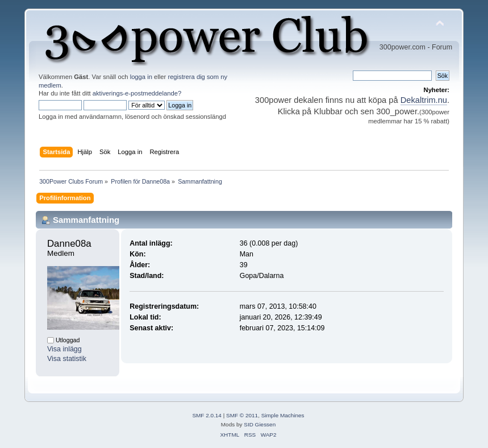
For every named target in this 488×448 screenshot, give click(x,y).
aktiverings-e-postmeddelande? (137, 93)
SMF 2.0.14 (207, 415)
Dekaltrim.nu (424, 100)
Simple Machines (283, 415)
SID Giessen (260, 424)
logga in (141, 77)
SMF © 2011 (242, 415)
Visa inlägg (64, 349)
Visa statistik (67, 359)
